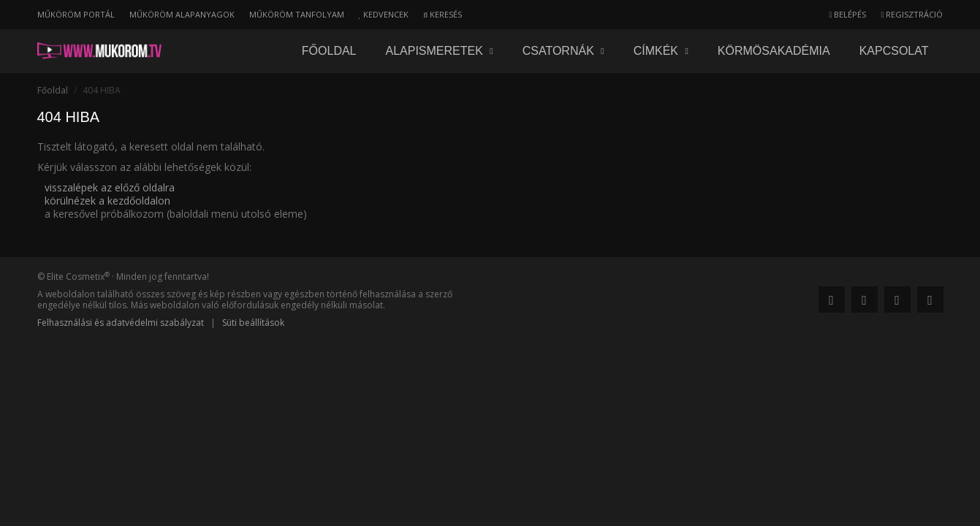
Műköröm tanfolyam (297, 14)
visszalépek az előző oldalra (110, 187)
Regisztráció (912, 14)
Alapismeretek (440, 51)
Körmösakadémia (774, 51)
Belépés (847, 14)
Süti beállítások (253, 323)
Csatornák (563, 51)
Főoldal (329, 51)
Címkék (661, 51)
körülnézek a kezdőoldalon (107, 201)
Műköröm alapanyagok (182, 14)
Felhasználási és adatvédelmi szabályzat (121, 323)
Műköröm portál (76, 14)
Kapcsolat (894, 51)
